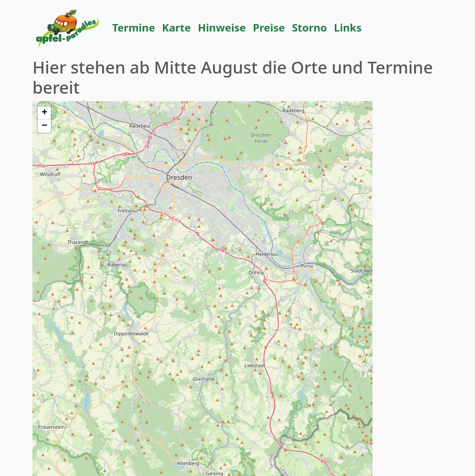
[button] (44, 113)
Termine (134, 27)
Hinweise (222, 27)
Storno (309, 27)
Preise (269, 27)
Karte (177, 27)
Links (348, 27)
